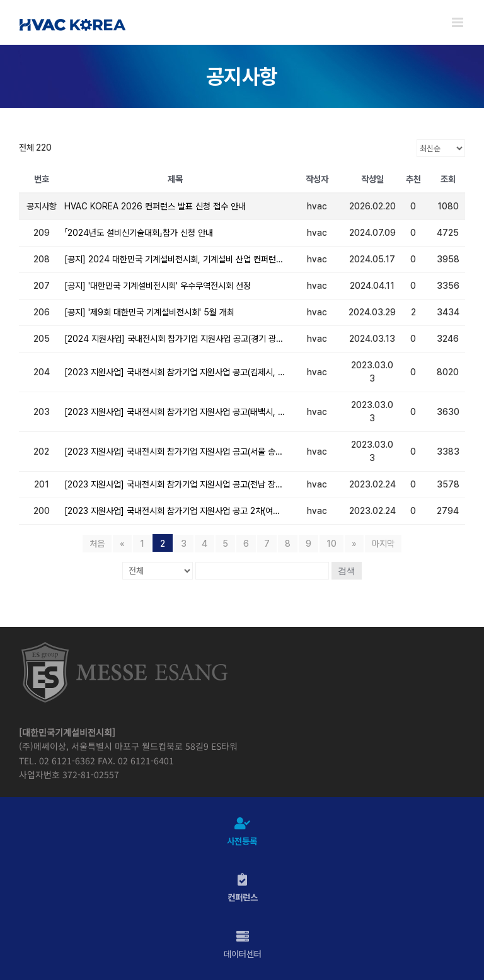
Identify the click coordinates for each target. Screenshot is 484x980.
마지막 (383, 544)
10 (331, 544)
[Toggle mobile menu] (458, 22)
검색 (347, 571)
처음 (97, 544)
